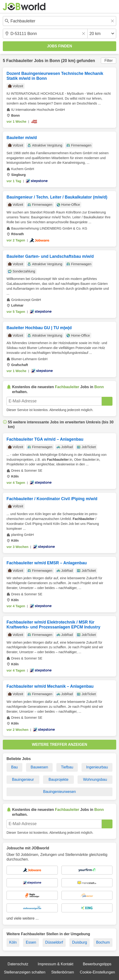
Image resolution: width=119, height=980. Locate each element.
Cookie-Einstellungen (97, 972)
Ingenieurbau (97, 767)
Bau (14, 767)
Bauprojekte (58, 779)
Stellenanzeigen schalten (25, 972)
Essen (31, 942)
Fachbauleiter (20, 61)
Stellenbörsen (63, 972)
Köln (13, 942)
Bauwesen (39, 767)
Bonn (55, 61)
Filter (109, 61)
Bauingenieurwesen (59, 792)
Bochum (103, 942)
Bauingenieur (23, 779)
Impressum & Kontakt (56, 964)
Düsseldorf (54, 942)
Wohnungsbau (95, 779)
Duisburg (80, 942)
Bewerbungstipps (97, 964)
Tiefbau (67, 767)
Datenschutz (18, 964)
